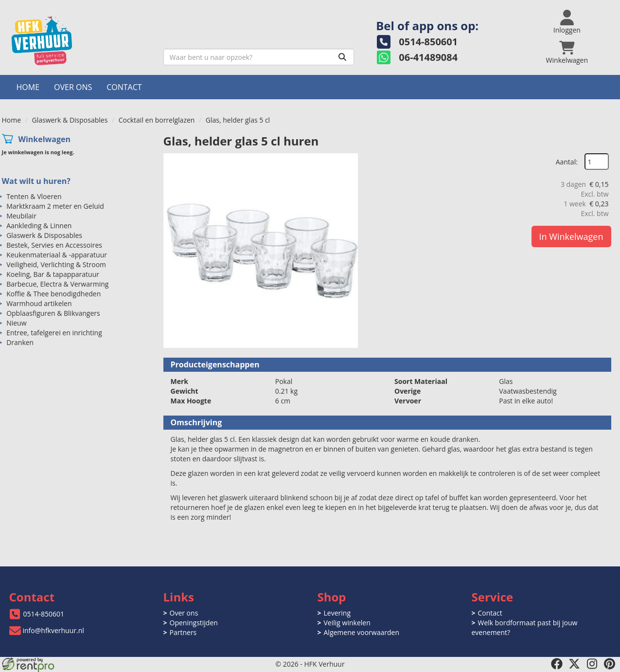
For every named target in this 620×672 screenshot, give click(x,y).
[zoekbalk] (259, 57)
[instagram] (592, 664)
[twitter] (574, 664)
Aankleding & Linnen (39, 226)
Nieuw (16, 323)
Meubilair (21, 216)
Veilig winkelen (347, 623)
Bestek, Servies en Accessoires (54, 245)
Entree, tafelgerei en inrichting (54, 333)
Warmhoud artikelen (39, 303)
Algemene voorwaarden (362, 632)
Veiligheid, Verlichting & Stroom (56, 264)
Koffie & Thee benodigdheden (53, 294)
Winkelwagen (44, 139)
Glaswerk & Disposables (70, 120)
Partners (183, 632)
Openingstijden (194, 623)
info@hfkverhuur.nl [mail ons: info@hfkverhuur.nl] (53, 630)
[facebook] (557, 664)
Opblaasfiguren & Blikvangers (53, 313)
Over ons (73, 87)
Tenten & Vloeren (34, 196)
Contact (124, 87)
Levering (337, 613)
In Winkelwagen (571, 236)
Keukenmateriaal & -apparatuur (57, 255)
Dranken (20, 342)
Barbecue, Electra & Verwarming (57, 284)
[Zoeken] (342, 57)
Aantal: (567, 162)
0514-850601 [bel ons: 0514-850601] (44, 614)
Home (28, 87)
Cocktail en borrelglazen (157, 120)
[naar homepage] (79, 41)
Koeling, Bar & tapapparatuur (53, 274)
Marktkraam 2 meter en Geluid (55, 206)
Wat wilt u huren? (36, 181)
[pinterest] (609, 664)
